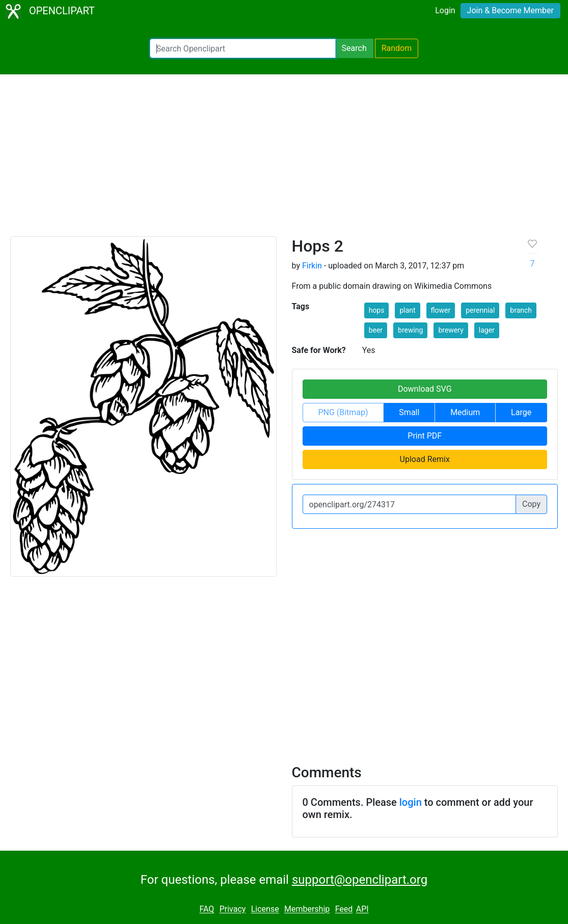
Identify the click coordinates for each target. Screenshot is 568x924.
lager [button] (487, 330)
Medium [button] (465, 412)
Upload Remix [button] (425, 459)
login (411, 802)
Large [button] (521, 412)
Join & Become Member (510, 10)
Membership (307, 909)
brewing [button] (410, 330)
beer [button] (376, 330)
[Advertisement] (284, 160)
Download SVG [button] (425, 389)
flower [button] (441, 310)
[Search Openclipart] (243, 48)
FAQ (207, 909)
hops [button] (377, 310)
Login (445, 10)
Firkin (312, 266)
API (362, 909)
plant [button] (407, 310)
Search (354, 48)
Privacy (233, 909)
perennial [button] (480, 310)
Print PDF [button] (425, 436)
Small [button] (409, 412)
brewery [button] (451, 330)
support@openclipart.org (360, 880)
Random (397, 48)
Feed (344, 909)
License (265, 909)
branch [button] (521, 310)
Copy (531, 504)
